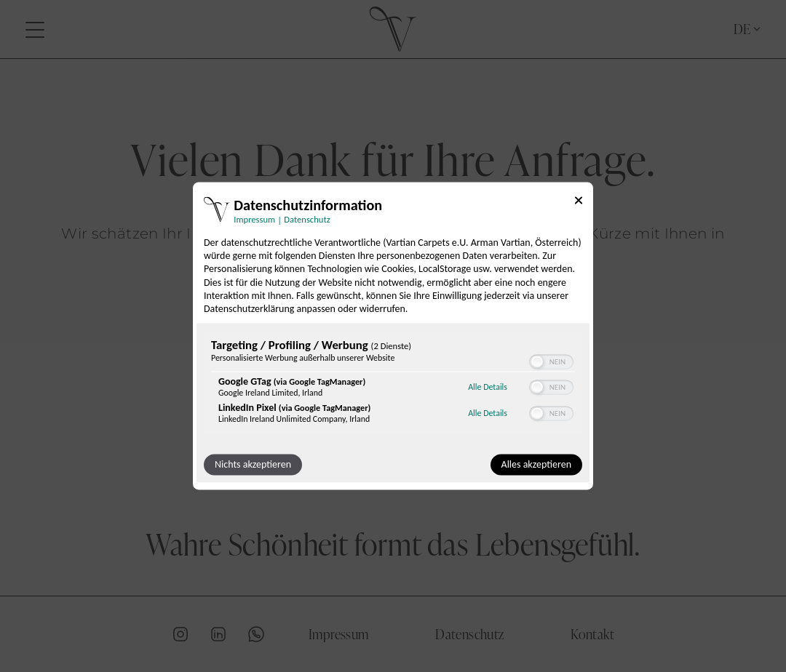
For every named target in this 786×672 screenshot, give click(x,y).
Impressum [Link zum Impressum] (254, 219)
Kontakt (592, 633)
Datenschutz (469, 633)
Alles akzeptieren (536, 465)
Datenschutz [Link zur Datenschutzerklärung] (307, 219)
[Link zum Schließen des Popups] (579, 203)
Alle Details (488, 387)
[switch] (551, 362)
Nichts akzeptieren (253, 465)
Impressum (338, 633)
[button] (537, 362)
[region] (393, 385)
